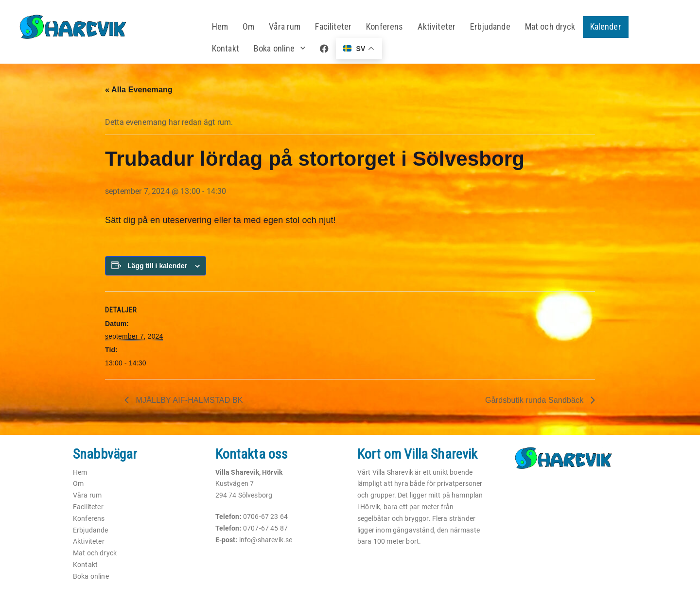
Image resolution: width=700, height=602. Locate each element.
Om (248, 26)
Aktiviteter (437, 26)
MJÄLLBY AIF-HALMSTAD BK (188, 400)
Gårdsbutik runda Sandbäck (535, 400)
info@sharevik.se (266, 540)
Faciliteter (333, 26)
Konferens (385, 26)
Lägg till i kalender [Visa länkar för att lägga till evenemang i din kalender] (157, 266)
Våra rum (285, 26)
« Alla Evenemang (139, 90)
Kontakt (226, 48)
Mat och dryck (550, 26)
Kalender (606, 26)
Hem (220, 26)
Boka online (274, 48)
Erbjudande (490, 26)
